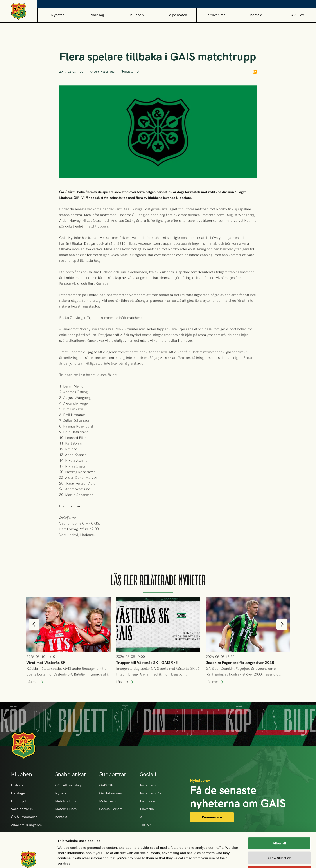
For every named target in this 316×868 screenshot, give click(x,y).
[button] (97, 15)
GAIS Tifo (107, 785)
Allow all (279, 810)
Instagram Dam (152, 793)
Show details (230, 859)
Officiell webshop (69, 785)
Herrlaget (18, 793)
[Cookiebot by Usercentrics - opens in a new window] (28, 859)
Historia (17, 785)
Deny (279, 839)
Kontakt (256, 15)
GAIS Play (296, 15)
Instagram (148, 785)
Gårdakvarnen (111, 793)
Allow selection (279, 825)
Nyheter (57, 15)
